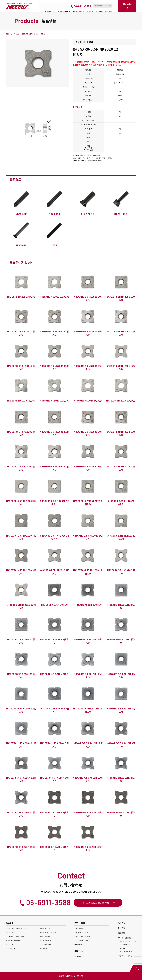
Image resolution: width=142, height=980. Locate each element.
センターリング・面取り (17, 929)
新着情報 (91, 9)
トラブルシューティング (82, 933)
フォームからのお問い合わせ (98, 903)
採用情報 (100, 9)
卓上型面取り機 (14, 941)
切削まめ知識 (79, 929)
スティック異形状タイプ (128, 951)
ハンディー (47, 941)
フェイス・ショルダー (16, 937)
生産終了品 (44, 949)
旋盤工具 (46, 937)
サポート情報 (79, 9)
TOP (136, 968)
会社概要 (110, 9)
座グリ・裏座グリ (49, 933)
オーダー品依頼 (64, 9)
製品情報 (51, 9)
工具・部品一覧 (11, 949)
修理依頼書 (78, 945)
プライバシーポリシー (127, 957)
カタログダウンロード (82, 941)
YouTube (78, 957)
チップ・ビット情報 (46, 945)
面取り (45, 929)
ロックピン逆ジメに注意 (83, 937)
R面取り (12, 933)
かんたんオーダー (128, 944)
